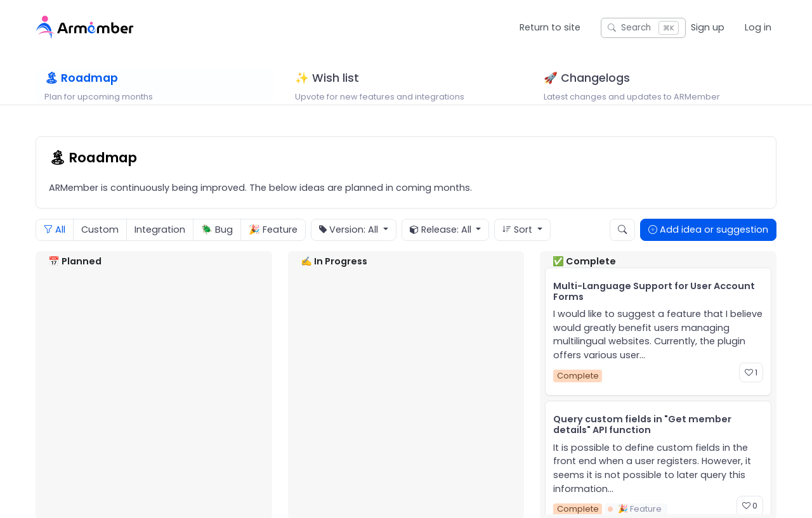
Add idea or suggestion (708, 244)
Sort (519, 244)
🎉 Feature (273, 244)
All (55, 244)
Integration (160, 244)
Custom (100, 244)
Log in (758, 27)
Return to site (550, 27)
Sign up (708, 27)
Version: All (350, 245)
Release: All (442, 245)
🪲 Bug (217, 244)
